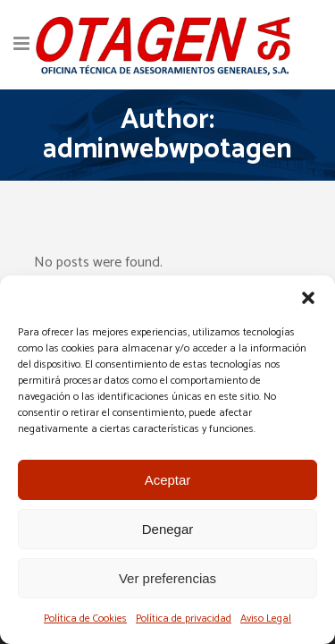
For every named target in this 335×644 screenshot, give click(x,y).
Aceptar (168, 480)
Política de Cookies (85, 619)
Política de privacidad (184, 619)
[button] (308, 298)
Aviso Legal (266, 619)
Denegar (168, 529)
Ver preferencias (167, 578)
